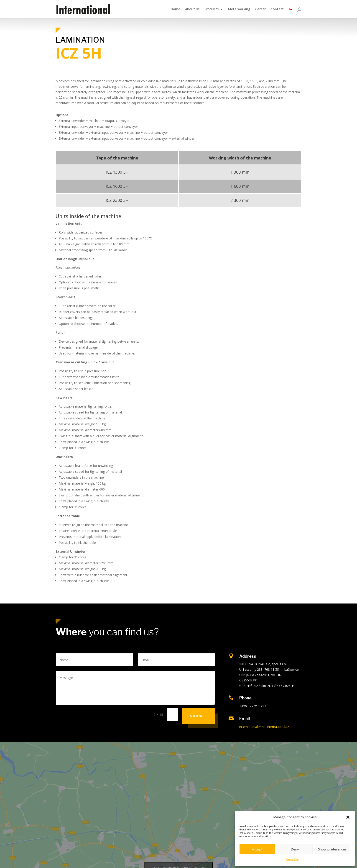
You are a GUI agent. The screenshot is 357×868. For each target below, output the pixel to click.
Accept (257, 849)
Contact (277, 9)
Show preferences (332, 849)
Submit (199, 716)
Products (212, 9)
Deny (295, 849)
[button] (348, 817)
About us (192, 9)
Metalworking (239, 9)
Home (175, 9)
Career (260, 9)
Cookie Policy (293, 859)
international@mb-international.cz (264, 727)
